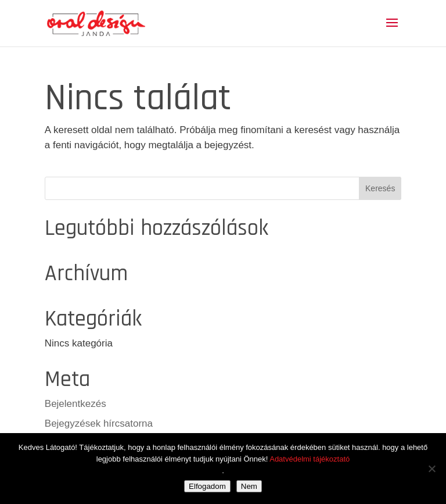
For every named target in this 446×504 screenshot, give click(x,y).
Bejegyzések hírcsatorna (99, 423)
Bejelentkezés (75, 404)
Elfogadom (207, 486)
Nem (249, 486)
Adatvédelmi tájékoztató (310, 459)
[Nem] (431, 469)
